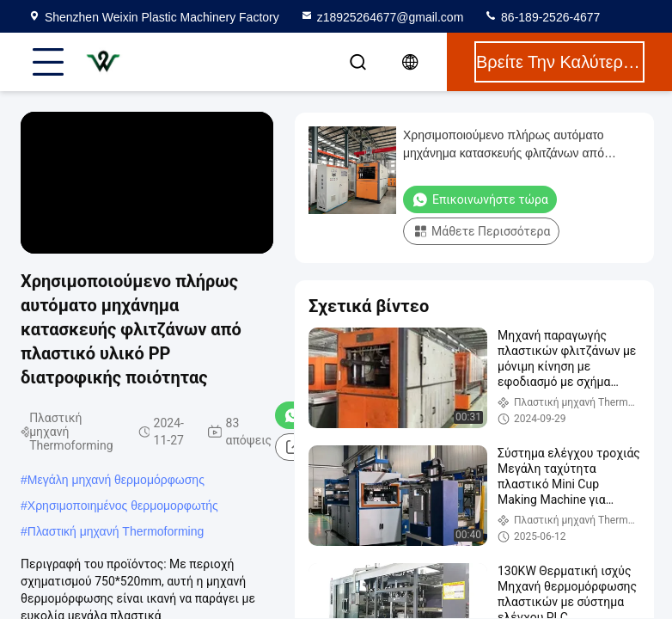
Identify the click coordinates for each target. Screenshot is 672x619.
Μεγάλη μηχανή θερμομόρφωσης (116, 480)
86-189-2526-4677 (542, 17)
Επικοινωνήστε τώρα (480, 199)
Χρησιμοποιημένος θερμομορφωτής (123, 506)
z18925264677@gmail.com (382, 17)
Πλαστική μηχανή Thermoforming (116, 531)
